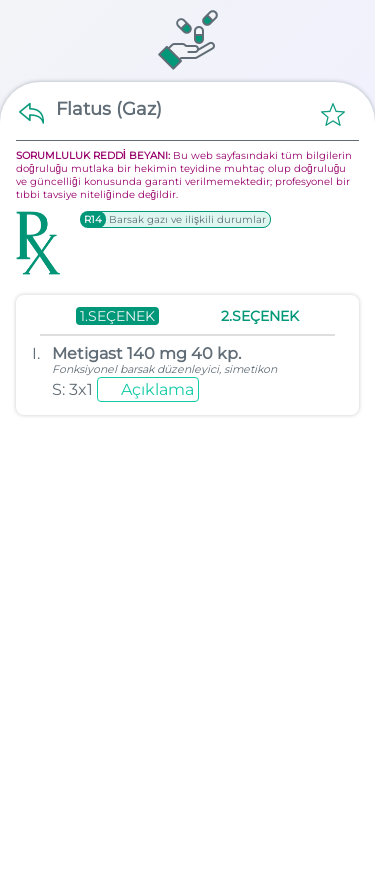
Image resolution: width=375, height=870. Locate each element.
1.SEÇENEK (117, 316)
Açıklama (157, 389)
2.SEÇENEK (260, 316)
